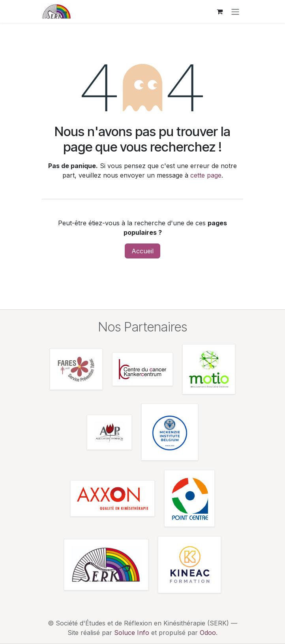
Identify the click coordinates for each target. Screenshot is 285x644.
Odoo (208, 633)
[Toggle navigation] (235, 11)
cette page (206, 175)
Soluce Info (132, 633)
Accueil (142, 251)
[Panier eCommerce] (219, 11)
